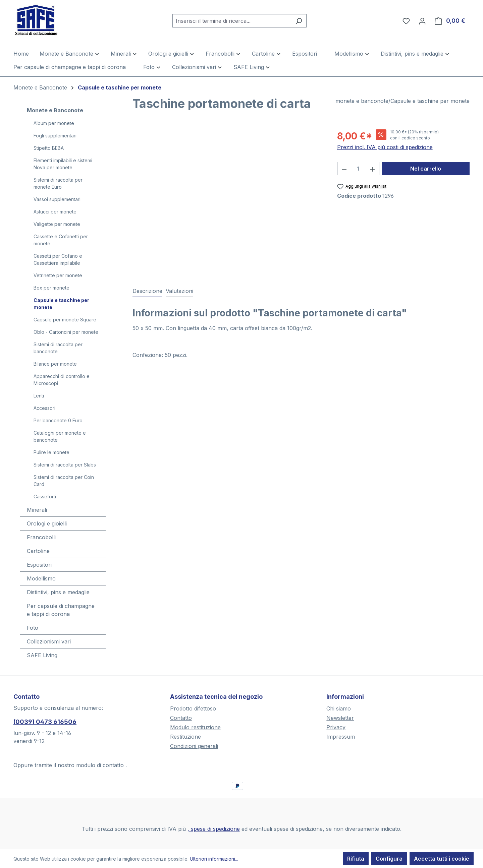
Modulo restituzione (195, 727)
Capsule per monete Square (65, 320)
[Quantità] (358, 169)
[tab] (147, 291)
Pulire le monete (51, 452)
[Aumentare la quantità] (373, 169)
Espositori (39, 565)
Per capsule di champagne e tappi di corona (61, 610)
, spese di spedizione (214, 829)
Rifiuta (356, 859)
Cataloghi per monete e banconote (60, 436)
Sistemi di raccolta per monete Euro (58, 183)
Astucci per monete (55, 212)
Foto (33, 628)
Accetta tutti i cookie (442, 859)
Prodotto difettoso (193, 708)
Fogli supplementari (55, 136)
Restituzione (185, 737)
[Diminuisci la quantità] (344, 169)
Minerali (37, 510)
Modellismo (41, 578)
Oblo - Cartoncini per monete (66, 332)
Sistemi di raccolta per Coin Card (64, 481)
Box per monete (51, 288)
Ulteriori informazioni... (214, 859)
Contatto (181, 718)
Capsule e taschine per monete (61, 304)
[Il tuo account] (422, 21)
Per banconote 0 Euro (58, 420)
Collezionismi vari (49, 641)
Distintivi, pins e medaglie (58, 592)
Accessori (44, 408)
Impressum (341, 737)
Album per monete (54, 123)
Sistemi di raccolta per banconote (58, 348)
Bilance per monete (55, 364)
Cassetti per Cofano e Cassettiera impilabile (58, 259)
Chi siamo (339, 708)
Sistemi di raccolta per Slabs (65, 465)
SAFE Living (42, 655)
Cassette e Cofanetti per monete (61, 240)
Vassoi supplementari (57, 199)
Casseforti (45, 497)
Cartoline (38, 551)
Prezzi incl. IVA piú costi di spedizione (385, 147)
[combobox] (232, 21)
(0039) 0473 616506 (45, 722)
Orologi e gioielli (47, 523)
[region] (228, 201)
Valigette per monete (57, 224)
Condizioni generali (194, 746)
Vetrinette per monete (58, 275)
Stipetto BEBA (49, 148)
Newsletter (340, 718)
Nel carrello (426, 169)
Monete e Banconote (55, 110)
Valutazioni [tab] (179, 291)
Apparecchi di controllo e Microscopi (62, 380)
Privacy (336, 727)
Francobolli (41, 537)
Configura (389, 859)
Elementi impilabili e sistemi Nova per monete (63, 164)
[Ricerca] (299, 21)
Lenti (39, 396)
